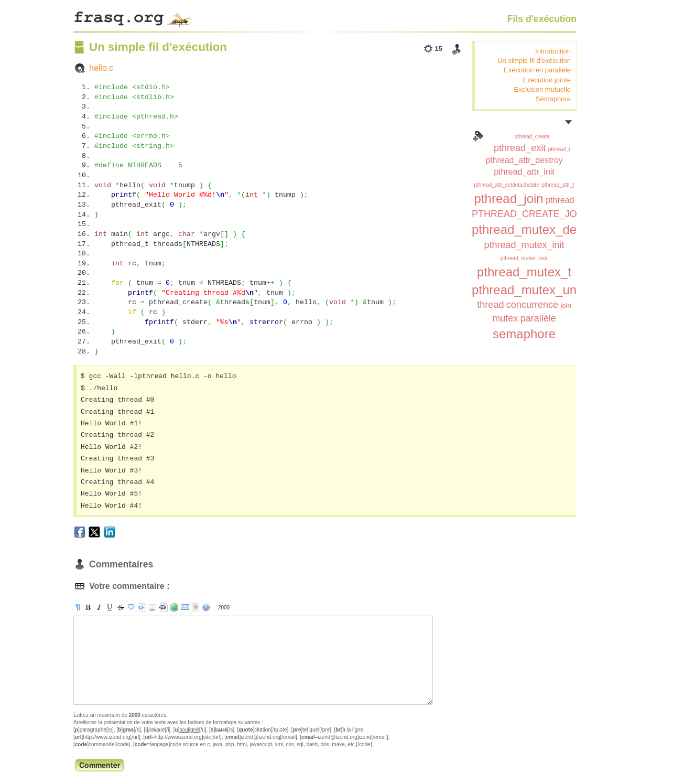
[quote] (131, 607)
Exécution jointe (547, 80)
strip (196, 607)
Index (478, 136)
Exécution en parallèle (537, 70)
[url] (174, 607)
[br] (153, 607)
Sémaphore (553, 99)
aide (206, 607)
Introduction (553, 51)
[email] (185, 607)
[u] (110, 607)
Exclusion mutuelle (542, 89)
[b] (88, 607)
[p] (78, 607)
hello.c (101, 68)
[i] (99, 607)
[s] (121, 607)
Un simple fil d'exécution (534, 61)
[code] (164, 607)
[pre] (142, 607)
